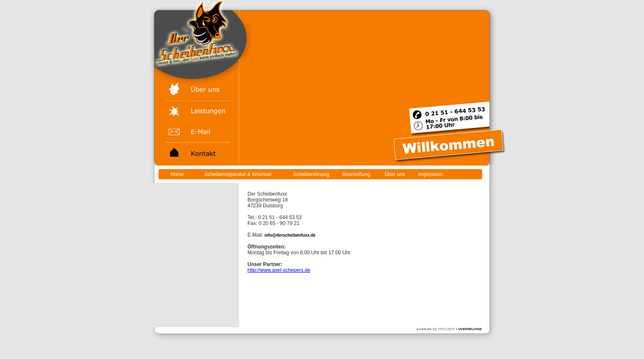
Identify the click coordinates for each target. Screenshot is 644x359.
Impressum (430, 174)
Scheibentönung (311, 174)
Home (177, 174)
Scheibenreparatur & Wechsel (238, 174)
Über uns (395, 174)
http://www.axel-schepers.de (279, 270)
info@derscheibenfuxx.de (290, 235)
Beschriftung (356, 174)
